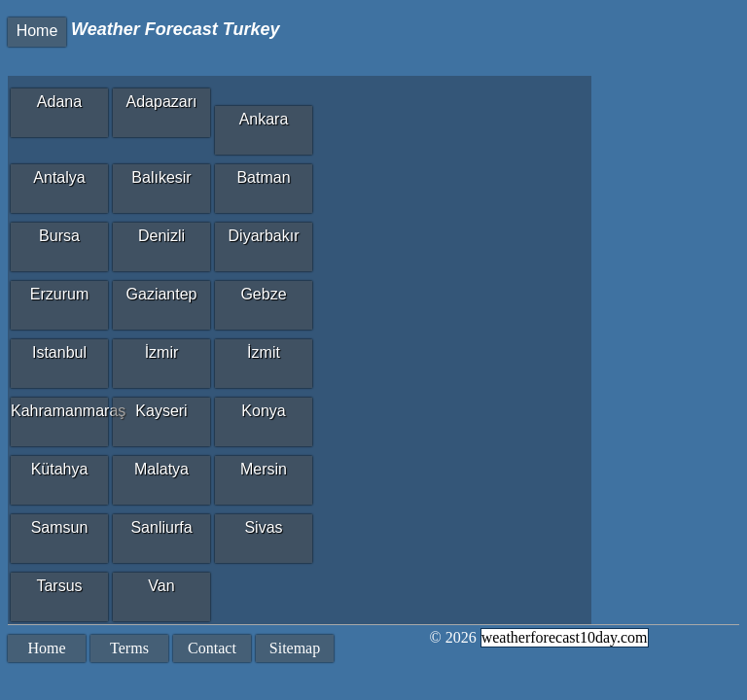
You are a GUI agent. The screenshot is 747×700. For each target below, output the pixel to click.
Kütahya (60, 469)
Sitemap (295, 648)
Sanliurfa (161, 527)
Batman (263, 177)
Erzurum (59, 294)
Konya (263, 411)
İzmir (162, 352)
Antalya (59, 177)
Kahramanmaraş (59, 411)
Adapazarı (162, 102)
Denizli (161, 236)
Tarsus (59, 586)
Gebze (263, 294)
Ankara (264, 119)
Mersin (264, 469)
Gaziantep (162, 294)
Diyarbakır (264, 236)
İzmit (264, 352)
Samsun (60, 527)
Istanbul (59, 352)
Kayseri (161, 411)
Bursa (59, 236)
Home (37, 31)
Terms (129, 648)
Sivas (263, 527)
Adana (59, 102)
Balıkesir (161, 177)
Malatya (161, 469)
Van (161, 586)
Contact (212, 648)
